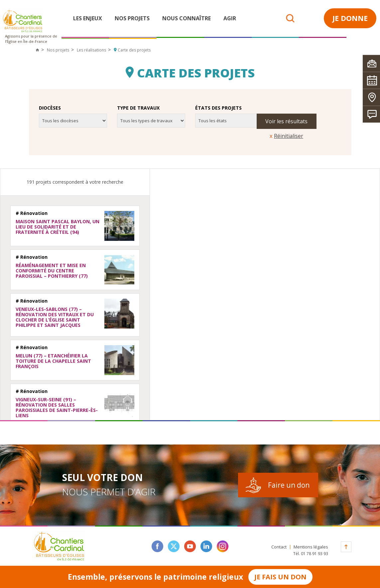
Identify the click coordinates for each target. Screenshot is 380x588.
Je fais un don (280, 577)
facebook (157, 546)
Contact (279, 547)
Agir (230, 18)
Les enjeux (88, 18)
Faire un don (289, 485)
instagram (223, 546)
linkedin (206, 546)
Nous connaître (187, 18)
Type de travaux (138, 108)
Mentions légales (311, 547)
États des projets (218, 108)
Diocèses (50, 108)
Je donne (350, 18)
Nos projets (132, 18)
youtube (190, 546)
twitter (174, 546)
